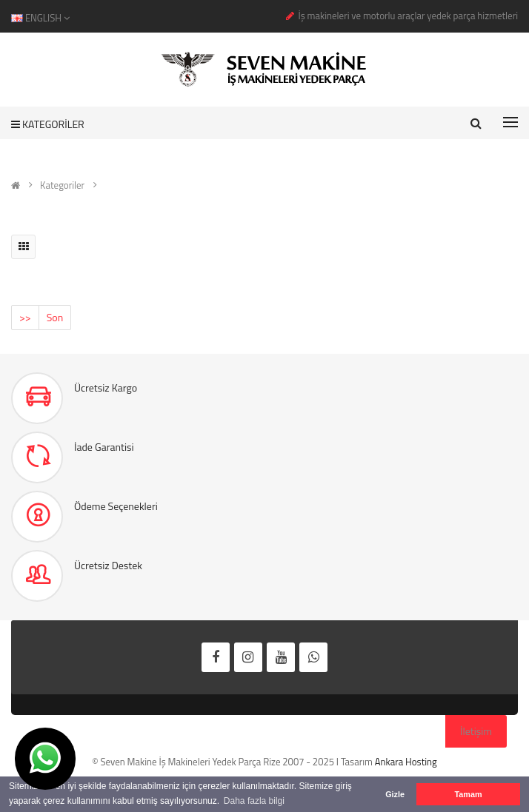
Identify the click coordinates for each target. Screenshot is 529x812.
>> (25, 317)
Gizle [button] (395, 794)
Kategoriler (62, 185)
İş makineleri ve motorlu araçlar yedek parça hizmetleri (408, 16)
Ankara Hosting (406, 762)
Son (55, 317)
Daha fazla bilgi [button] (254, 801)
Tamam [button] (468, 794)
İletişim (476, 731)
